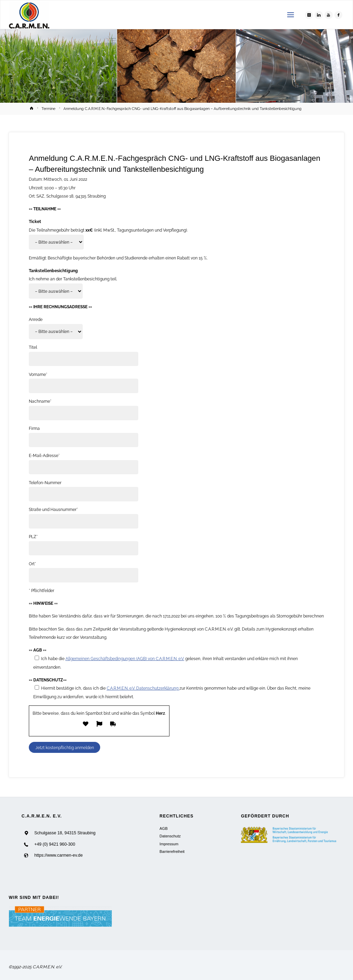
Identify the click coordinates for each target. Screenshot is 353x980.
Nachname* (40, 401)
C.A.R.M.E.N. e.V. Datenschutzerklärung (143, 688)
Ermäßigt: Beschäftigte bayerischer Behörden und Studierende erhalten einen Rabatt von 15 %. (118, 258)
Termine (48, 109)
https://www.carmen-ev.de (58, 855)
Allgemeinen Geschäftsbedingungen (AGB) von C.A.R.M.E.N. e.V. (125, 659)
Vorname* (38, 374)
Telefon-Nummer (45, 483)
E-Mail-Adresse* (44, 455)
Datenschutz (170, 836)
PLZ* (33, 537)
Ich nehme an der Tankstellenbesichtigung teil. (73, 279)
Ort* (32, 564)
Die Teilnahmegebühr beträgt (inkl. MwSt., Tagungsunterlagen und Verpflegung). (108, 230)
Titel (33, 347)
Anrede (36, 319)
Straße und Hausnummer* (53, 509)
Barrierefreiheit (172, 851)
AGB (163, 828)
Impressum (169, 844)
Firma (34, 428)
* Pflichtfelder (42, 591)
